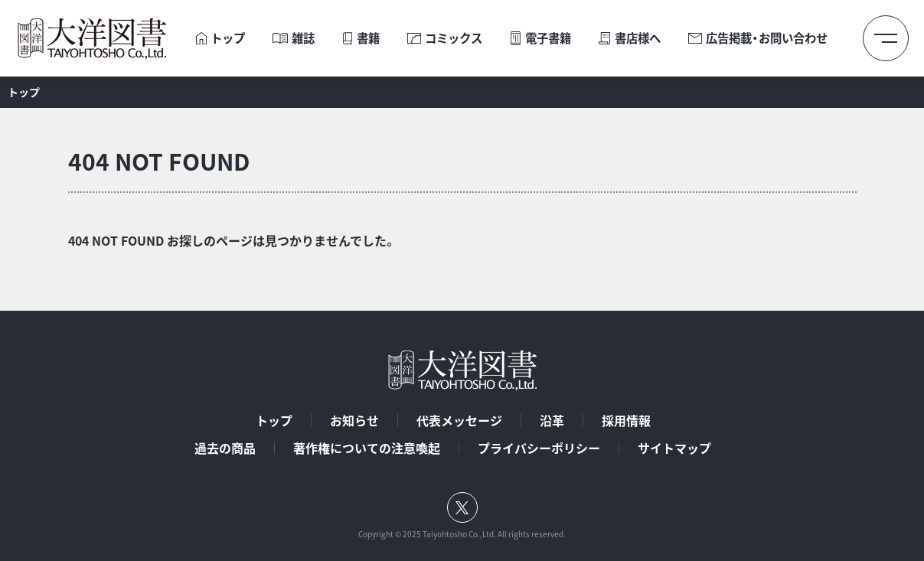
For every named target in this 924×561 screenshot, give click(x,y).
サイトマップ (674, 448)
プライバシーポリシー (539, 448)
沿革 (552, 420)
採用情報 (626, 420)
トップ (274, 420)
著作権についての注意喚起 (367, 448)
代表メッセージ (459, 420)
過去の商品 (225, 448)
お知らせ (354, 420)
